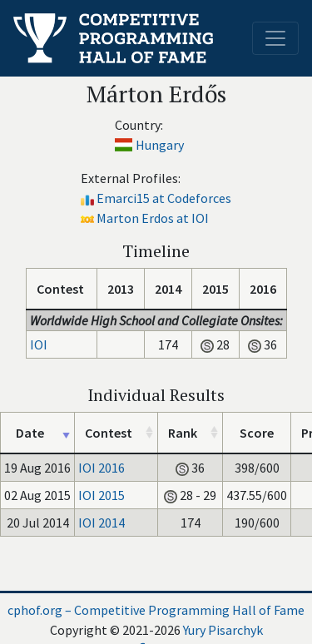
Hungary (160, 145)
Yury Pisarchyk (223, 630)
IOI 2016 (102, 468)
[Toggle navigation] (275, 38)
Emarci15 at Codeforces (164, 198)
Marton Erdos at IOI (153, 218)
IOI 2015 (102, 495)
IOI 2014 (102, 523)
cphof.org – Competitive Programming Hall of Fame (156, 610)
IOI (39, 344)
